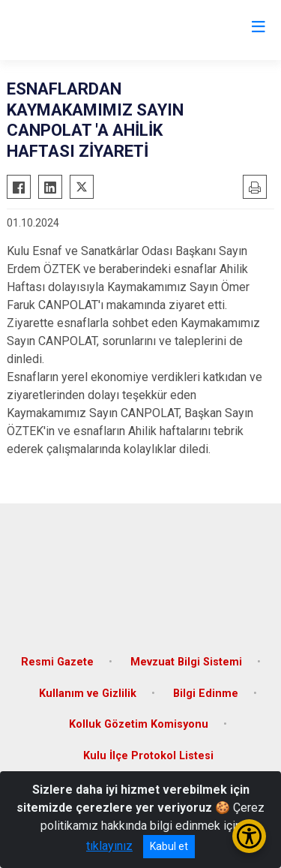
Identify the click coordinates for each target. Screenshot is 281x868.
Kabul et (169, 846)
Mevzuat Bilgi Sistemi (186, 662)
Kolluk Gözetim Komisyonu (139, 724)
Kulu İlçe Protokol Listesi (148, 756)
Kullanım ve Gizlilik (88, 694)
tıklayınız (109, 846)
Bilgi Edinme (206, 694)
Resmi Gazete (57, 662)
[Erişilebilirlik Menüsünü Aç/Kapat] (249, 836)
